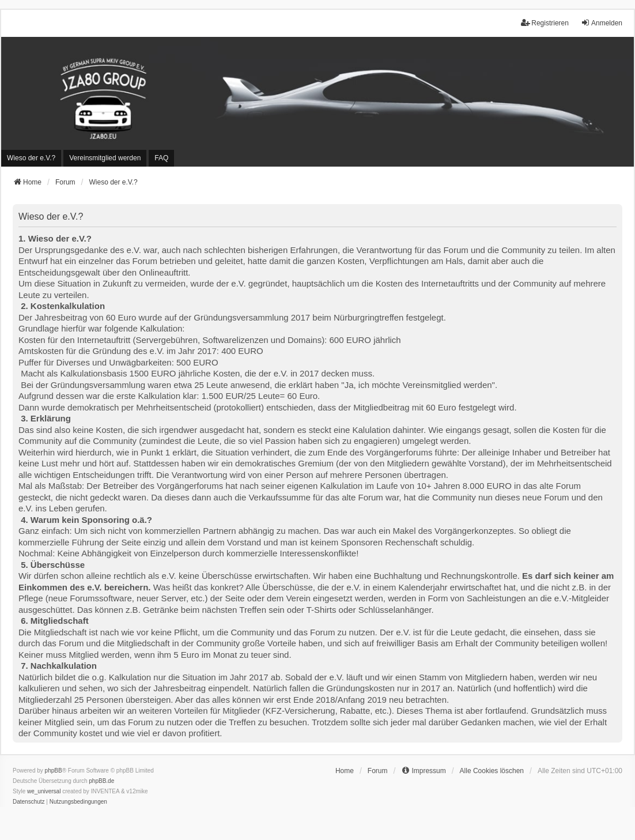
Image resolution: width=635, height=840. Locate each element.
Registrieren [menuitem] (545, 23)
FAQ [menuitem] (161, 158)
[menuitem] (31, 158)
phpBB (54, 771)
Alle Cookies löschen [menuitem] (492, 771)
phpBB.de (101, 781)
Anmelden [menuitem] (602, 23)
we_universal (44, 791)
